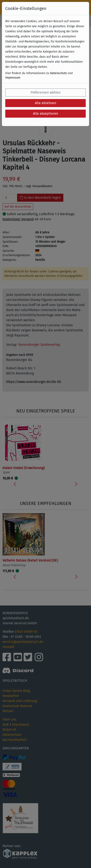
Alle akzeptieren (45, 114)
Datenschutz (58, 73)
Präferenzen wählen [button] (46, 92)
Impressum (13, 78)
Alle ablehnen (45, 103)
